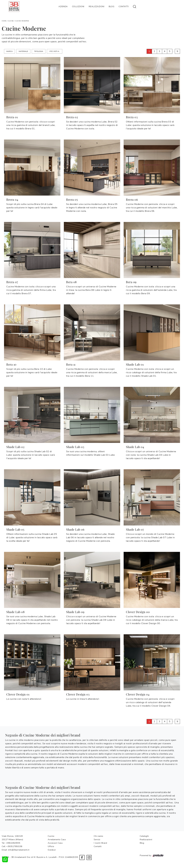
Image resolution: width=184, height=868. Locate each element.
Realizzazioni (97, 7)
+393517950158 (14, 846)
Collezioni (78, 7)
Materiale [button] (23, 51)
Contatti (124, 7)
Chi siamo (98, 836)
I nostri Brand (100, 843)
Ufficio (51, 846)
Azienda (63, 7)
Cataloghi (144, 836)
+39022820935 (13, 843)
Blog (111, 7)
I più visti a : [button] (55, 51)
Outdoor (52, 850)
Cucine (11, 21)
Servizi (97, 840)
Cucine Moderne (22, 21)
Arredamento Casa (57, 840)
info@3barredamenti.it (19, 850)
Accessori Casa (55, 843)
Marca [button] (9, 51)
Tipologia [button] (39, 51)
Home (4, 21)
